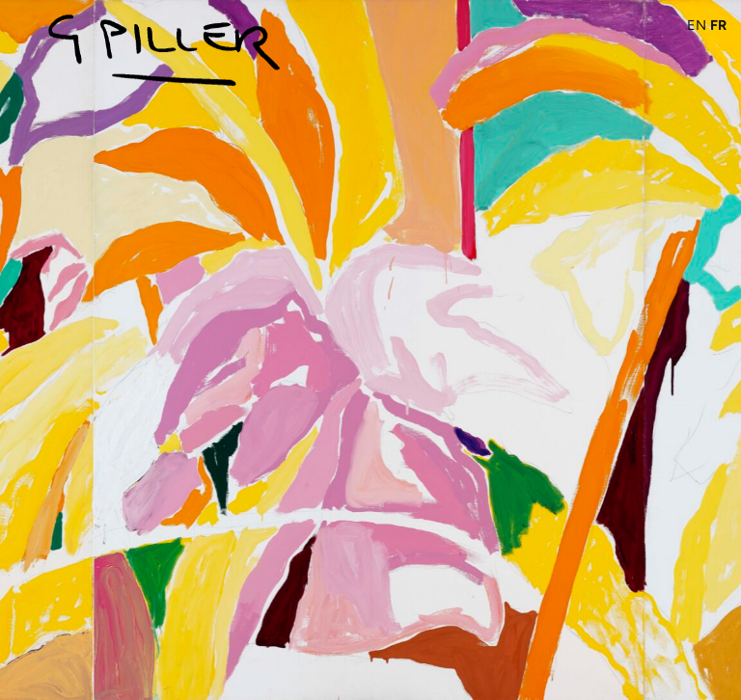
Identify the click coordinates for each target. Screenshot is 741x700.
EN (697, 25)
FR (718, 25)
